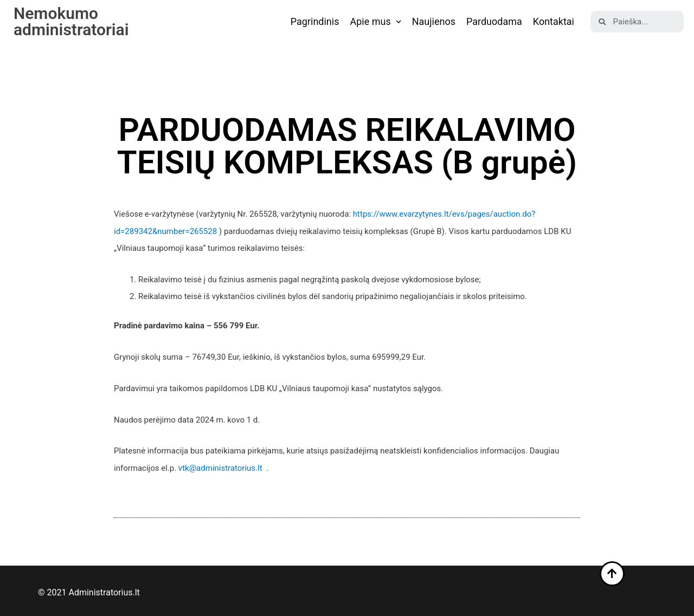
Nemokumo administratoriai (71, 21)
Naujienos (434, 21)
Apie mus (375, 22)
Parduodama (494, 21)
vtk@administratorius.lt (220, 468)
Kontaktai (554, 21)
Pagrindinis (315, 21)
